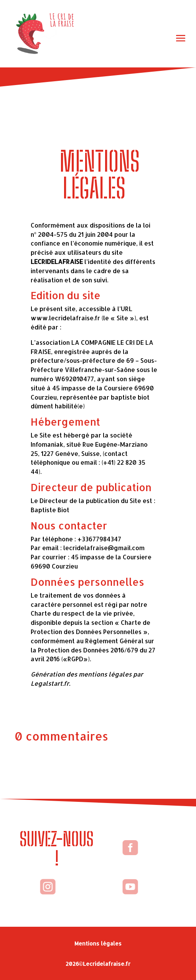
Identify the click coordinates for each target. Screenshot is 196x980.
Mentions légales (98, 943)
